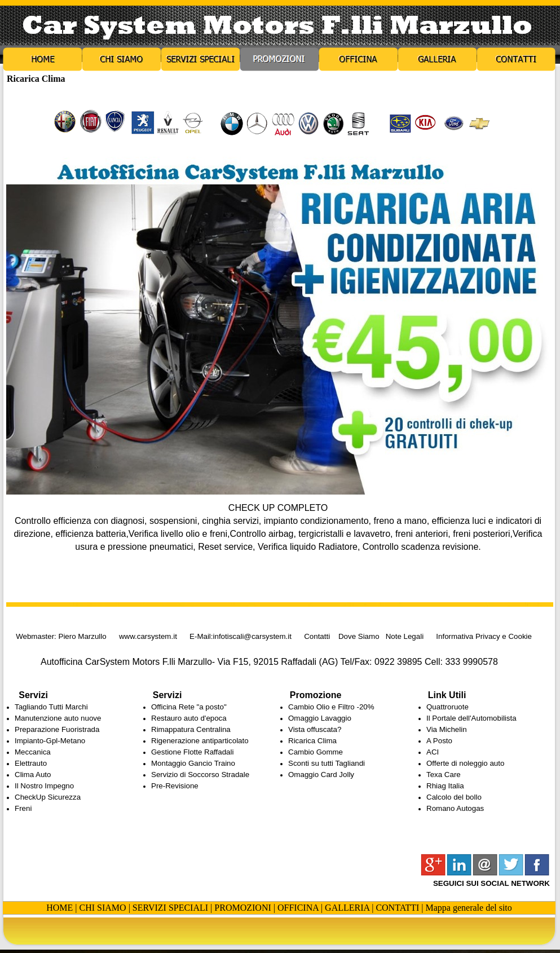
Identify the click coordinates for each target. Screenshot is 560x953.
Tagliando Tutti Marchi (51, 707)
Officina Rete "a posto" (189, 707)
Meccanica (33, 752)
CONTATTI (397, 908)
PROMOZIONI (242, 908)
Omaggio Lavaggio (320, 718)
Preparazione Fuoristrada (57, 729)
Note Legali (405, 636)
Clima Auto (33, 775)
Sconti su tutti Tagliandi (327, 763)
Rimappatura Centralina (191, 729)
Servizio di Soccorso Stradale (200, 775)
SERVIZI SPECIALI (170, 908)
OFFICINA (298, 908)
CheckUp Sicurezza (48, 797)
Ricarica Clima (312, 741)
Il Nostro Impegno (44, 786)
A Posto (439, 741)
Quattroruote (447, 707)
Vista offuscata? (315, 729)
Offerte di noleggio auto (465, 763)
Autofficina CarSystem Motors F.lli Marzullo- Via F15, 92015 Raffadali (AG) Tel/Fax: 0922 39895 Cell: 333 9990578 (273, 662)
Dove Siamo (359, 636)
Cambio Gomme (316, 752)
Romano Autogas (455, 808)
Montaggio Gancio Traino (193, 763)
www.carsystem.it (148, 636)
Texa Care (444, 775)
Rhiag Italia (445, 786)
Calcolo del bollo (454, 797)
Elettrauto (31, 763)
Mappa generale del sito (469, 908)
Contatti (317, 636)
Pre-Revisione (175, 786)
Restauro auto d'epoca (189, 718)
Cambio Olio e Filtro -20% (331, 707)
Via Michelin (447, 729)
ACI (433, 752)
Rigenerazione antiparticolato (200, 741)
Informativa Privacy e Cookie (484, 636)
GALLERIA (347, 908)
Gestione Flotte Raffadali (192, 752)
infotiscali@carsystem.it (252, 636)
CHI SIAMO (103, 908)
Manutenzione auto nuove (58, 718)
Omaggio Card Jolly (321, 775)
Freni (23, 808)
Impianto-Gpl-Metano (50, 741)
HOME (59, 908)
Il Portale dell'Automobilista (471, 718)
